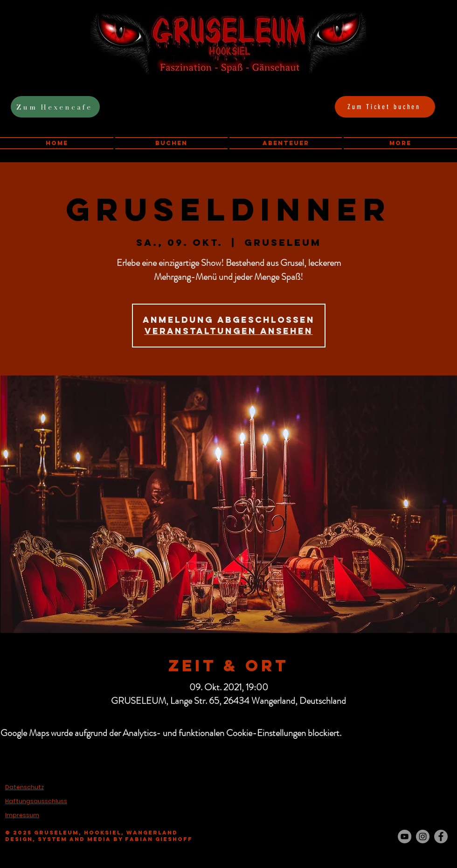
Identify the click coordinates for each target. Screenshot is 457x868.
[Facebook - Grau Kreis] (441, 837)
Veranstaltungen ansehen (229, 331)
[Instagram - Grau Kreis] (423, 837)
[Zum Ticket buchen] (385, 107)
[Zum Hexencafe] (55, 107)
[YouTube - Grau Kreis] (405, 837)
